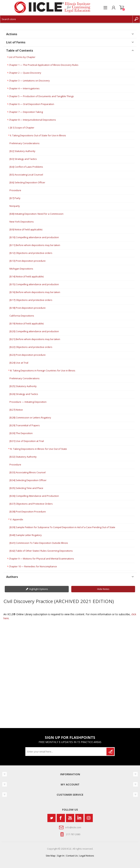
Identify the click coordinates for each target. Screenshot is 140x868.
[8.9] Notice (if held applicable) (26, 229)
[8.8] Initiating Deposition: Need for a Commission (36, 214)
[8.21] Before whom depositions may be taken (35, 339)
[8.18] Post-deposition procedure (28, 308)
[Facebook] (61, 818)
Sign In (61, 856)
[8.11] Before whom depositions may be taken (35, 245)
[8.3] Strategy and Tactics (23, 159)
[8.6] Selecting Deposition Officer (27, 182)
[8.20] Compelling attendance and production (34, 331)
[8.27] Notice (16, 410)
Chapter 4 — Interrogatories (24, 88)
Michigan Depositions (21, 269)
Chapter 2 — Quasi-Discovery (25, 73)
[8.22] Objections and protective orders (31, 347)
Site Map (51, 856)
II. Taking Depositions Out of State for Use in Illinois (38, 135)
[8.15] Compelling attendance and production (34, 284)
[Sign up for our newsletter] (66, 752)
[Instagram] (89, 818)
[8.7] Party (15, 198)
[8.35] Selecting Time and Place (26, 488)
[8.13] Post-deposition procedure (28, 261)
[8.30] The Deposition (21, 433)
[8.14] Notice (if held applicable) (27, 276)
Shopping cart (122, 8)
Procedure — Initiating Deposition (28, 402)
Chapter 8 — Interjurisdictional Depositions (32, 120)
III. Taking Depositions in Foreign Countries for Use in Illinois (43, 370)
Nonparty (15, 206)
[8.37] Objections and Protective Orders (31, 504)
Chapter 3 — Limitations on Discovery (29, 81)
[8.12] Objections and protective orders (31, 253)
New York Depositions (22, 222)
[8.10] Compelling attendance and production (34, 237)
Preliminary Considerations (25, 143)
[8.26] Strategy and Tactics (24, 394)
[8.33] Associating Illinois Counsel (28, 472)
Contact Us (72, 856)
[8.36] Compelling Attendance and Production (34, 496)
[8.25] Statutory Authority (23, 386)
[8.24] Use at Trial (19, 363)
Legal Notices (87, 856)
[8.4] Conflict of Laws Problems (26, 167)
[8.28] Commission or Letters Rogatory (30, 418)
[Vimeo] (79, 818)
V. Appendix (17, 519)
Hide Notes (103, 589)
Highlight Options (39, 589)
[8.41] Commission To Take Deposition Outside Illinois (39, 543)
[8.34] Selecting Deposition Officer (28, 480)
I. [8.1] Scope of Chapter (21, 128)
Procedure (15, 190)
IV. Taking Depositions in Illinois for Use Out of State (38, 449)
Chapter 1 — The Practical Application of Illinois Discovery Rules (44, 65)
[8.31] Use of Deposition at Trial (27, 441)
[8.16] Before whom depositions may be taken (35, 292)
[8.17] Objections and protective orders (31, 300)
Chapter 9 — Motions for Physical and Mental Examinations (41, 559)
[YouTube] (70, 818)
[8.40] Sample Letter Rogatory (26, 535)
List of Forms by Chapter (22, 57)
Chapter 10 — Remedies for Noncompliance (33, 566)
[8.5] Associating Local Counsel (26, 175)
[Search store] (66, 19)
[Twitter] (51, 818)
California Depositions (22, 316)
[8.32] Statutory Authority (23, 457)
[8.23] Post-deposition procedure (28, 355)
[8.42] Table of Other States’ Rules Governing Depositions (41, 551)
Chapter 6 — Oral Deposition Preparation (31, 104)
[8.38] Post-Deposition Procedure (28, 512)
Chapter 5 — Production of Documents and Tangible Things (41, 96)
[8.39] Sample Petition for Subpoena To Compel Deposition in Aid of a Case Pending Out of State (62, 527)
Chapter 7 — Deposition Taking (26, 112)
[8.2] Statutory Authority (22, 151)
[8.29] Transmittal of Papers (25, 425)
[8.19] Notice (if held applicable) (27, 323)
